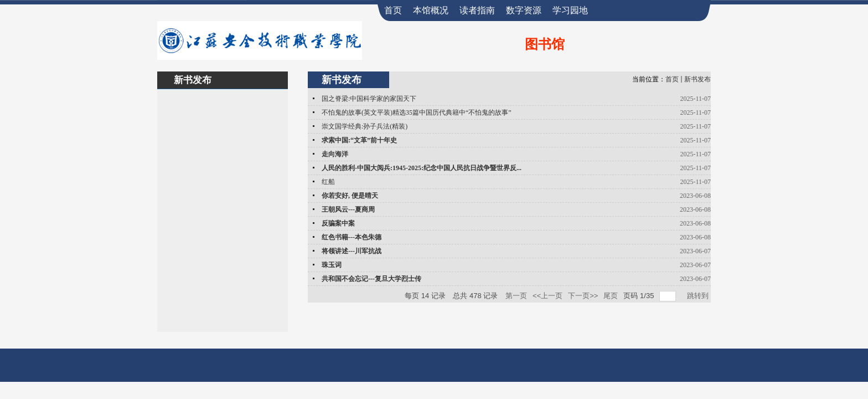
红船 (328, 182)
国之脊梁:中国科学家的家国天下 (369, 99)
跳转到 (699, 296)
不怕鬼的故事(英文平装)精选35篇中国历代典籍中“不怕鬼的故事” (417, 112)
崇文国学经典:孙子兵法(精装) (365, 126)
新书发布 (697, 79)
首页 (672, 79)
